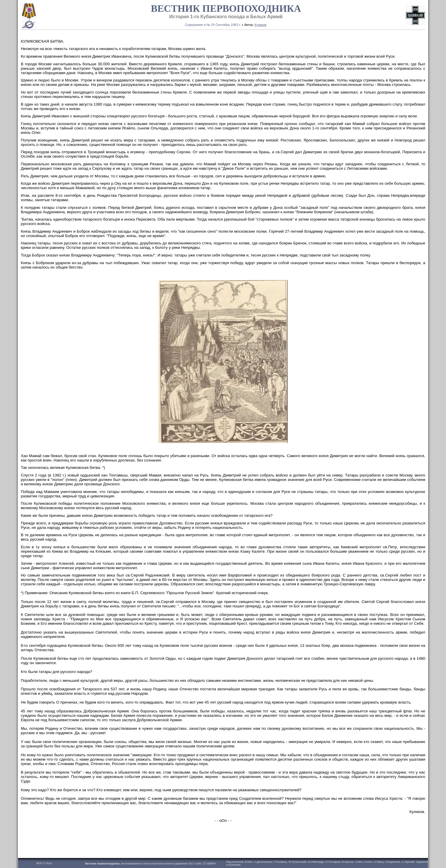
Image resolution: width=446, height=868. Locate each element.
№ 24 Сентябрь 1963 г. (224, 25)
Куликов (260, 25)
